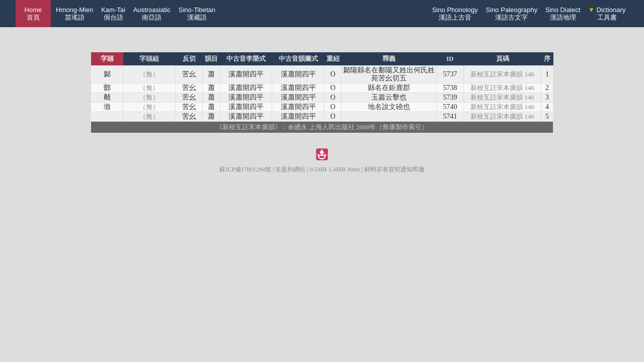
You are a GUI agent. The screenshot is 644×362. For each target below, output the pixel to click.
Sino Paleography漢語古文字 (512, 14)
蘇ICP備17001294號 (245, 169)
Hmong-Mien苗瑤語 (74, 14)
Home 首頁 (33, 14)
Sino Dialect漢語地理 (563, 14)
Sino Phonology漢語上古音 (455, 14)
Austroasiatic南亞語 (152, 14)
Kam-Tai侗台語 (113, 14)
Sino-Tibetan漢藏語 (197, 14)
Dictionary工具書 (607, 14)
